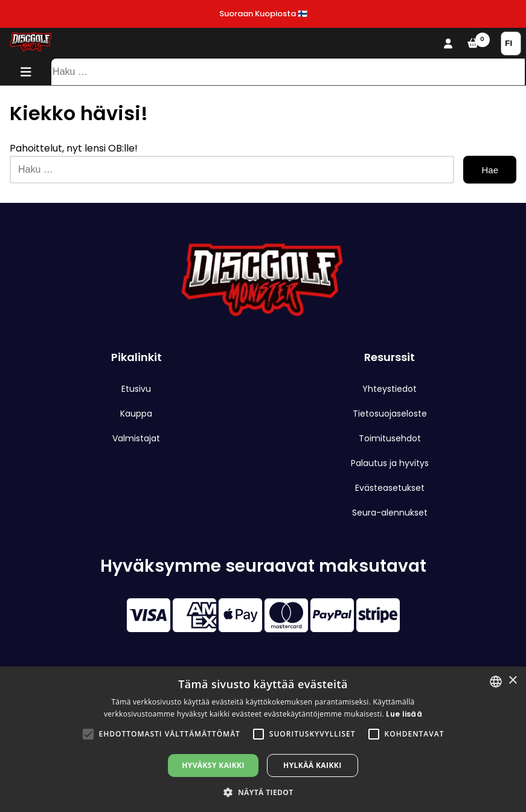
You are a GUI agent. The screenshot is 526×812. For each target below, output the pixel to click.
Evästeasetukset (390, 488)
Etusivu (136, 389)
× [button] (512, 681)
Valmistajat (136, 438)
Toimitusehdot (390, 438)
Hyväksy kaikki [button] (213, 765)
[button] (88, 734)
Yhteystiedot (390, 389)
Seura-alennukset (390, 513)
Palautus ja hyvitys (390, 463)
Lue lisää (404, 714)
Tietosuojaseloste (390, 414)
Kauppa (136, 414)
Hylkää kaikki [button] (312, 765)
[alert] (263, 739)
